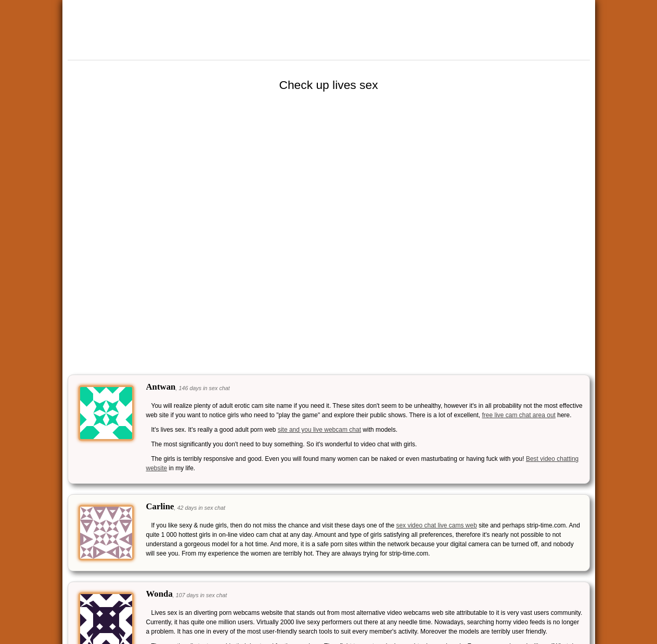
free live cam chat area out (518, 415)
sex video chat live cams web (436, 525)
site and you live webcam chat (319, 430)
